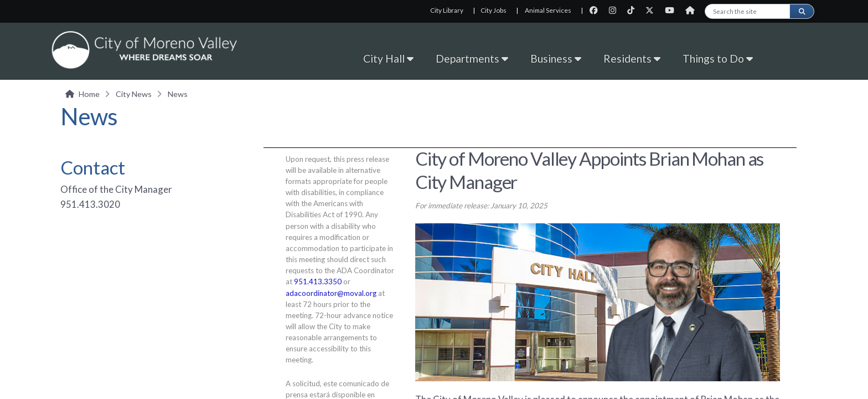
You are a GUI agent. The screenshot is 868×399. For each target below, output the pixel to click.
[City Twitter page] (653, 10)
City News (134, 94)
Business (556, 58)
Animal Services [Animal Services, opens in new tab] (548, 10)
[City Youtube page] (673, 10)
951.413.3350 (318, 282)
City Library (447, 10)
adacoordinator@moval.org (331, 293)
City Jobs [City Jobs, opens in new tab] (494, 10)
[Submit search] (802, 11)
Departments (472, 58)
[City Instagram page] (616, 10)
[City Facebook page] (597, 10)
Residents (632, 58)
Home (89, 94)
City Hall (388, 58)
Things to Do (718, 58)
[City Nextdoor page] (693, 10)
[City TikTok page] (634, 10)
